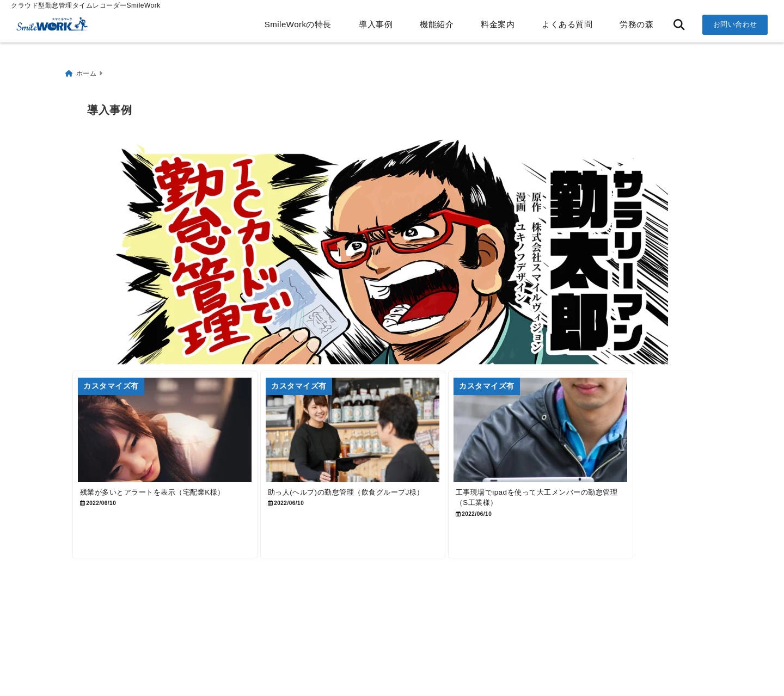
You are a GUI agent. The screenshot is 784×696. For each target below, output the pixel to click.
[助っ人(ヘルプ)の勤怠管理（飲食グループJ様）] (391, 434)
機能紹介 (437, 24)
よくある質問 (567, 24)
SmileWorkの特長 (298, 24)
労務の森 (636, 24)
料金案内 (498, 24)
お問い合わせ (735, 24)
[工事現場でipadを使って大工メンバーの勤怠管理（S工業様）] (604, 434)
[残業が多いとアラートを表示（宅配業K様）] (177, 434)
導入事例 (376, 24)
